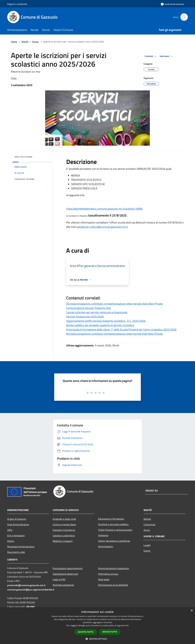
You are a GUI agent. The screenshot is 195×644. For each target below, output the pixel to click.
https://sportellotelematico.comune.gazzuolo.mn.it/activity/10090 (104, 209)
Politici (11, 541)
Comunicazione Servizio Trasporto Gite (88, 308)
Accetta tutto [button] (86, 632)
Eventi (147, 551)
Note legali (104, 579)
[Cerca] (184, 17)
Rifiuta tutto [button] (110, 632)
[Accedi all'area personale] (172, 4)
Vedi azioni (167, 56)
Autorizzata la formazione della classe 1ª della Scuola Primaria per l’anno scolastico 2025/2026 (121, 329)
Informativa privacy (108, 574)
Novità (25, 42)
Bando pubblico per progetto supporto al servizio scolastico (100, 325)
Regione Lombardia (17, 4)
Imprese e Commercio (64, 530)
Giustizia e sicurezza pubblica (113, 524)
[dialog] (97, 626)
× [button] (192, 611)
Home (14, 42)
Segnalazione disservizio (65, 574)
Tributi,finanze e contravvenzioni (115, 530)
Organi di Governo (17, 519)
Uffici (10, 530)
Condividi (151, 56)
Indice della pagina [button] (23, 157)
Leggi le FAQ (59, 579)
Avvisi (35, 42)
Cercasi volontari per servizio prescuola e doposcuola (97, 312)
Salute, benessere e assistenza (114, 541)
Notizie (147, 519)
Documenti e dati (16, 552)
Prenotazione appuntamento (68, 568)
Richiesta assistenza (63, 585)
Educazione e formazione (111, 519)
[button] (97, 639)
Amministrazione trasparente (113, 568)
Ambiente (103, 535)
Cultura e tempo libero (64, 524)
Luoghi (147, 545)
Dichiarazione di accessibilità (113, 585)
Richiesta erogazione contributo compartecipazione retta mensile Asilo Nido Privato (115, 304)
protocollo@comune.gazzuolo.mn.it (26, 585)
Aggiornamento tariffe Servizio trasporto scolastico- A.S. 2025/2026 (106, 321)
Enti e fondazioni (16, 535)
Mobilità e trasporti (63, 541)
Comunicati (149, 524)
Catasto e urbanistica (64, 535)
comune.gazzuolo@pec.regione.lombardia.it (31, 590)
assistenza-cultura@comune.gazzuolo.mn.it (102, 227)
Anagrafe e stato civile (64, 519)
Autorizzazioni (106, 546)
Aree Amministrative (18, 524)
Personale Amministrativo (21, 547)
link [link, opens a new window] (127, 626)
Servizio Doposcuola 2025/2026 (85, 317)
